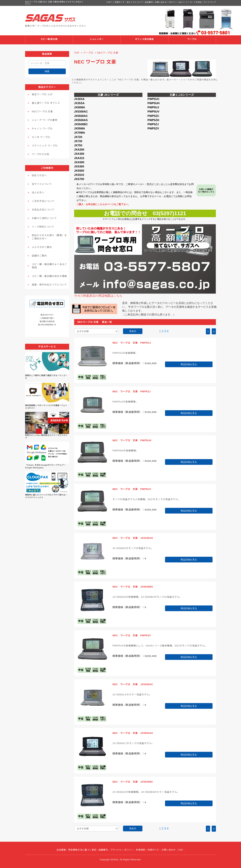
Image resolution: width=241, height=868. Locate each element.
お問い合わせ (161, 2)
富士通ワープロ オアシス (46, 103)
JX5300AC (81, 112)
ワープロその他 (41, 154)
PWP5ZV (153, 129)
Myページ (183, 2)
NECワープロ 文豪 (42, 112)
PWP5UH (153, 103)
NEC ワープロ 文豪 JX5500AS (133, 733)
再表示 (133, 331)
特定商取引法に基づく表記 (82, 850)
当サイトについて (135, 2)
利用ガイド (120, 2)
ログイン (173, 2)
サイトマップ (210, 2)
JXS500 (79, 171)
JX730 (78, 141)
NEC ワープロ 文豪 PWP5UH (132, 440)
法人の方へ (38, 193)
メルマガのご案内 (42, 247)
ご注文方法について (43, 201)
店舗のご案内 (39, 256)
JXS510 (79, 175)
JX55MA (80, 129)
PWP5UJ (153, 107)
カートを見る (196, 2)
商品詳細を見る (189, 364)
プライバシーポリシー (122, 850)
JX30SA (79, 99)
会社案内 (149, 2)
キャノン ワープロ (42, 129)
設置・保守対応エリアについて (49, 285)
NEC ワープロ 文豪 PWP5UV (132, 489)
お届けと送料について (44, 218)
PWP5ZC (153, 116)
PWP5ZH (153, 120)
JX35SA (79, 103)
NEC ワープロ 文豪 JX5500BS (133, 587)
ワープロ (192, 39)
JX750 (78, 145)
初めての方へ (39, 175)
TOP (77, 53)
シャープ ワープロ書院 (45, 120)
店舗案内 (103, 850)
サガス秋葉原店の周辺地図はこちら (98, 296)
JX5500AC (81, 116)
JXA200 (79, 150)
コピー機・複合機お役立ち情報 (49, 276)
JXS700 (79, 179)
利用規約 (141, 850)
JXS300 (79, 167)
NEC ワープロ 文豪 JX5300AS (133, 538)
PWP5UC (153, 99)
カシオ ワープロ (41, 137)
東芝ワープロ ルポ (42, 94)
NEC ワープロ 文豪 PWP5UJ (132, 343)
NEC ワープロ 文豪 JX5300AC (133, 684)
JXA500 (79, 162)
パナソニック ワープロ (45, 146)
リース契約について (43, 227)
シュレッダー (97, 39)
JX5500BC (81, 124)
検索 (47, 71)
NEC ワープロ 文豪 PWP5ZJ (132, 391)
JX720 (78, 137)
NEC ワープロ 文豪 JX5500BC (133, 782)
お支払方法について (43, 210)
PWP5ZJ (153, 124)
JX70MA (80, 133)
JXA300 (79, 154)
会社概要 (61, 850)
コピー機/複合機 (49, 39)
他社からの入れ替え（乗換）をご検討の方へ (49, 237)
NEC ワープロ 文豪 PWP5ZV (132, 635)
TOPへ (109, 2)
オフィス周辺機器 (144, 39)
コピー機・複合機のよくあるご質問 (49, 266)
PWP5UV (153, 112)
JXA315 (79, 158)
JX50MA (80, 107)
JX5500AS (81, 120)
